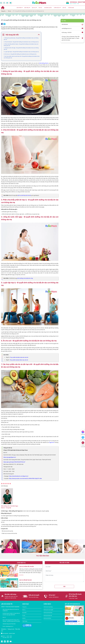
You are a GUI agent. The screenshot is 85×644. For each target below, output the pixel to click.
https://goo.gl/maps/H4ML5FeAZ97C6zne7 (14, 462)
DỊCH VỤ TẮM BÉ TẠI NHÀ (25, 580)
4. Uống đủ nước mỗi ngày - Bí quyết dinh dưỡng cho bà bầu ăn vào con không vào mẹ (21, 49)
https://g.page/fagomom (10, 457)
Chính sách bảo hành (48, 613)
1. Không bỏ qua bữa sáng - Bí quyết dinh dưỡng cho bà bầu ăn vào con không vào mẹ (21, 39)
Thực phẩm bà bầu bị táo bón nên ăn (19, 357)
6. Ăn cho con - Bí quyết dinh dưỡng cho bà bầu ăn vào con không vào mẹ (20, 54)
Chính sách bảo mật (48, 615)
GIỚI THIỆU (27, 8)
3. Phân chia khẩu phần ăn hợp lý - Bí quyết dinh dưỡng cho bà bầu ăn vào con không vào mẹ (21, 45)
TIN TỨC (40, 8)
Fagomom (52, 442)
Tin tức (9, 11)
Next (84, 546)
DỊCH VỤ (34, 8)
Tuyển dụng (25, 621)
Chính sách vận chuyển (48, 610)
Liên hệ (24, 618)
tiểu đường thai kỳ (44, 63)
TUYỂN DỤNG (71, 8)
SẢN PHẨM (19, 8)
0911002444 (73, 2)
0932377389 (81, 2)
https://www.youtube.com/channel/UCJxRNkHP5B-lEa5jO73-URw (25, 478)
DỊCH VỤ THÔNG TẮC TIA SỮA (26, 566)
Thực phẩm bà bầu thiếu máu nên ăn (19, 360)
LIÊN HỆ (64, 8)
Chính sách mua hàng (48, 607)
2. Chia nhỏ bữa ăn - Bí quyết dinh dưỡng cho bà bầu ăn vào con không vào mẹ (21, 42)
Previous (1, 546)
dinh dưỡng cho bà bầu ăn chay (25, 278)
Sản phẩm (24, 613)
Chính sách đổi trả (47, 618)
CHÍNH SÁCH (57, 8)
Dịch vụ (24, 610)
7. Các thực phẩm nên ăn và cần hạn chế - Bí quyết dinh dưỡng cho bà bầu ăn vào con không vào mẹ (22, 57)
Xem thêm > (22, 575)
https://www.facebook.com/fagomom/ (18, 476)
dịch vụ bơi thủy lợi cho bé (24, 195)
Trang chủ (3, 11)
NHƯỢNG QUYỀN (48, 8)
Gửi (64, 586)
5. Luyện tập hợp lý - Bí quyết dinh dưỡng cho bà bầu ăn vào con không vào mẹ (21, 52)
